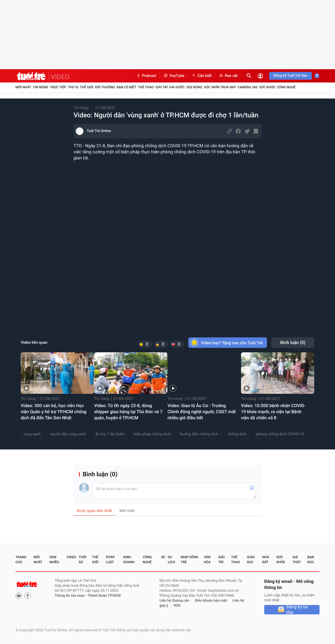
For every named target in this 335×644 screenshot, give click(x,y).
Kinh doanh (129, 560)
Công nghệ (286, 87)
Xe (163, 557)
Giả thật (297, 560)
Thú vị (73, 87)
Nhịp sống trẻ (189, 560)
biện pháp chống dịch (152, 434)
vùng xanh (32, 434)
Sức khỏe (267, 87)
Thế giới (87, 87)
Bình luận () (293, 342)
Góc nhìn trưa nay (220, 87)
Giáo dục (251, 560)
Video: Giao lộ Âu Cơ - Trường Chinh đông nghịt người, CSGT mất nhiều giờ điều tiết (202, 412)
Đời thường (105, 87)
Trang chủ (21, 560)
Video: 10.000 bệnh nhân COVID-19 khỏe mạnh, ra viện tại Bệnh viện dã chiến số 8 (273, 412)
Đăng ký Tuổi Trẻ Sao (290, 76)
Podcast (146, 76)
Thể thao (146, 87)
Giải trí (161, 87)
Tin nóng (41, 87)
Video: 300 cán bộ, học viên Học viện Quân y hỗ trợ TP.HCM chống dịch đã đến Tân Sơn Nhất (54, 412)
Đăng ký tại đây (297, 610)
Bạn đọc (311, 560)
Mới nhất (23, 87)
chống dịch (237, 434)
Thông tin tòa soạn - (71, 596)
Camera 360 (248, 87)
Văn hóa (207, 560)
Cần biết (201, 76)
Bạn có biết (126, 87)
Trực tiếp (58, 87)
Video (71, 557)
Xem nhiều (54, 560)
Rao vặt (228, 76)
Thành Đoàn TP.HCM (104, 596)
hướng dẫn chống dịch (199, 434)
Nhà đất (265, 560)
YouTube (174, 76)
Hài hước (177, 87)
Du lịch (171, 560)
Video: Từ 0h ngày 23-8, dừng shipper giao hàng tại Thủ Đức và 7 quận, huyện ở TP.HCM (128, 412)
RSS (177, 606)
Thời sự (83, 560)
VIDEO (60, 77)
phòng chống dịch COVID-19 (280, 434)
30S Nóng (194, 87)
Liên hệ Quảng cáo (174, 601)
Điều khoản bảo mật (211, 601)
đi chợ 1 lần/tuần (110, 434)
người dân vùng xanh (68, 434)
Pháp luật (110, 560)
